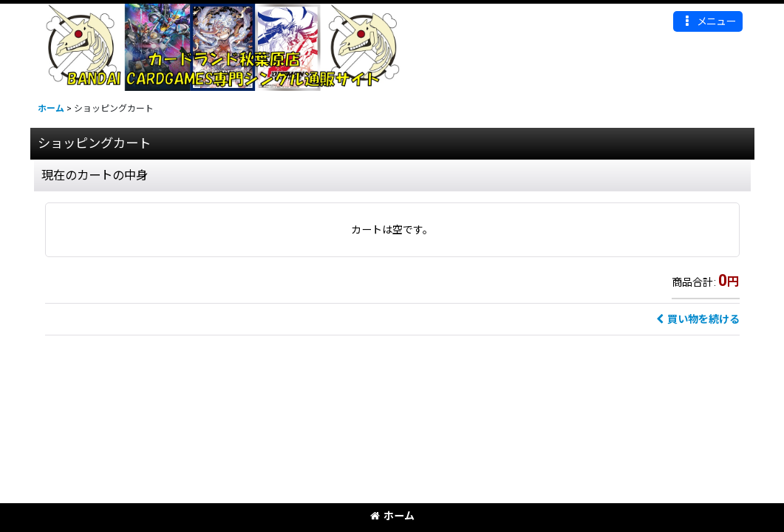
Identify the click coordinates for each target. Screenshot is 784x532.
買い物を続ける (698, 319)
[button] (708, 21)
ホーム (392, 516)
